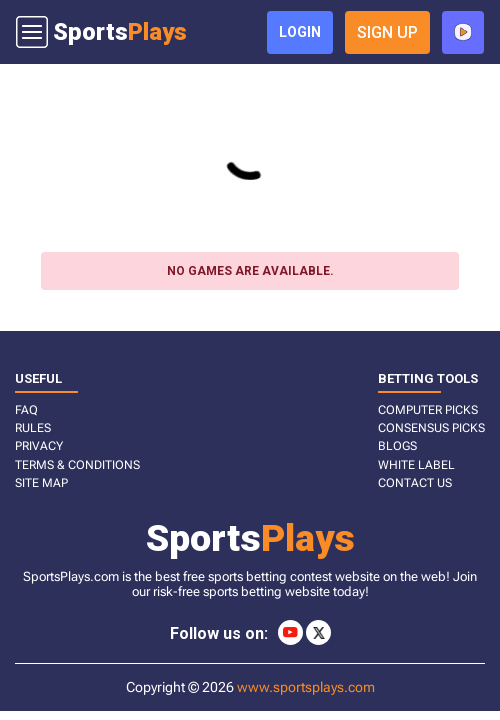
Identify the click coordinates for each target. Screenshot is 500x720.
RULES (33, 428)
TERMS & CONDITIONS (77, 465)
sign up (387, 32)
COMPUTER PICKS (428, 410)
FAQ (26, 410)
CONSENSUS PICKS (431, 428)
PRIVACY (39, 446)
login (300, 32)
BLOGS (397, 446)
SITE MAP (41, 483)
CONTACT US (415, 483)
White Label (416, 465)
